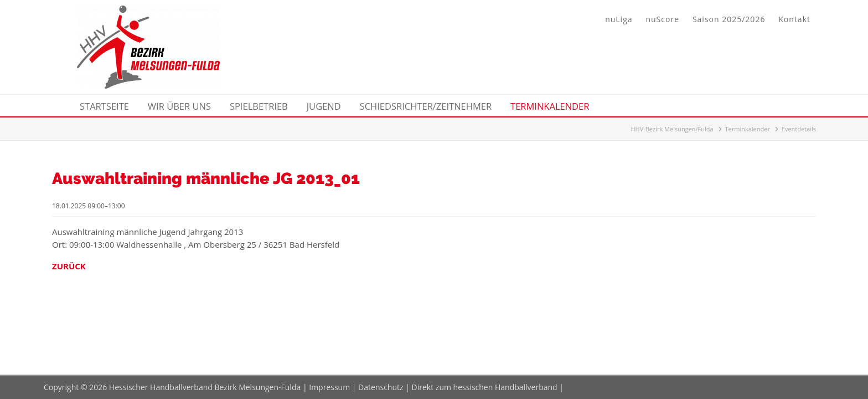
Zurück (69, 266)
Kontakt (794, 19)
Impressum (329, 387)
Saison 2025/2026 (729, 19)
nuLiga (619, 19)
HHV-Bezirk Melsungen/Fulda (672, 129)
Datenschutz (381, 387)
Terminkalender (748, 129)
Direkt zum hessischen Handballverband (485, 387)
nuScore (662, 19)
